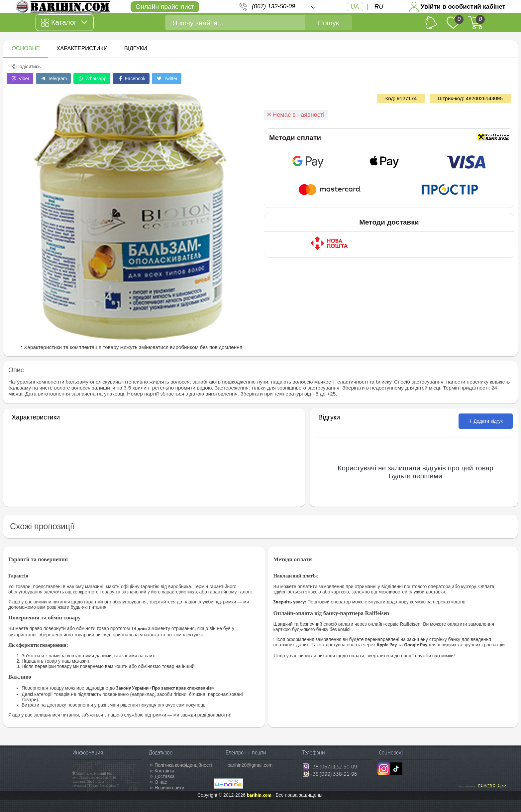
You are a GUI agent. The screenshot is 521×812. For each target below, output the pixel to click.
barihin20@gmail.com (250, 765)
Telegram (53, 79)
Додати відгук (486, 421)
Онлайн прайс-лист (165, 7)
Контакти (164, 771)
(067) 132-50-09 (273, 6)
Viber (20, 79)
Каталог (64, 23)
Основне (26, 48)
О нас (161, 782)
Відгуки (136, 48)
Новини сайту (169, 788)
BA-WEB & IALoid (492, 786)
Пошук (328, 23)
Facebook (131, 79)
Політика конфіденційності (183, 765)
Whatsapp (92, 79)
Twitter (167, 79)
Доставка (164, 776)
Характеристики (82, 48)
